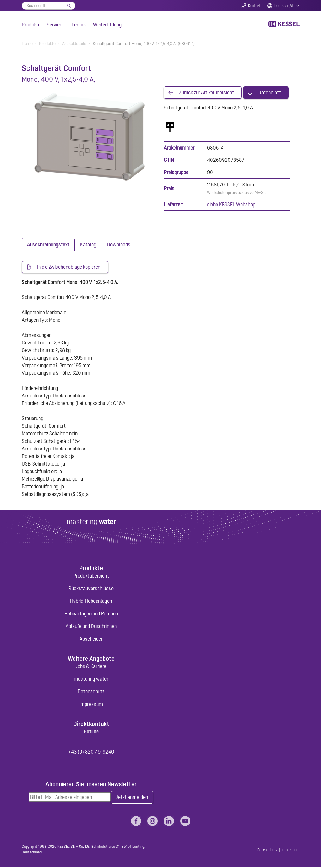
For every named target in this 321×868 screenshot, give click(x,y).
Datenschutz (91, 692)
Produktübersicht (91, 576)
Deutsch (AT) (285, 6)
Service (54, 25)
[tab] (48, 245)
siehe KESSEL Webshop (231, 205)
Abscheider (91, 639)
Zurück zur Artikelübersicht (206, 93)
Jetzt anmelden (132, 798)
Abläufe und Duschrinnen (91, 626)
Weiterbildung (107, 25)
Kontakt (254, 6)
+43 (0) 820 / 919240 (91, 752)
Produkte (31, 25)
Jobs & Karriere (91, 666)
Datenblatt (270, 93)
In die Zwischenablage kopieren (69, 267)
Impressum (91, 704)
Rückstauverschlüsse (91, 589)
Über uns (78, 25)
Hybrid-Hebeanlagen (91, 601)
